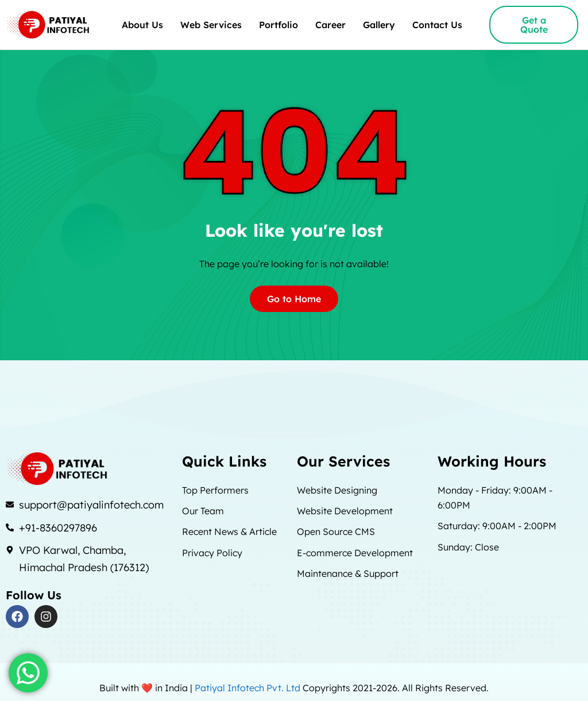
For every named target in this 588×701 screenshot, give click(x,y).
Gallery (379, 25)
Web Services (211, 25)
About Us (142, 25)
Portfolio (278, 25)
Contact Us (437, 25)
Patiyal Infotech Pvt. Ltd (249, 688)
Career (330, 25)
